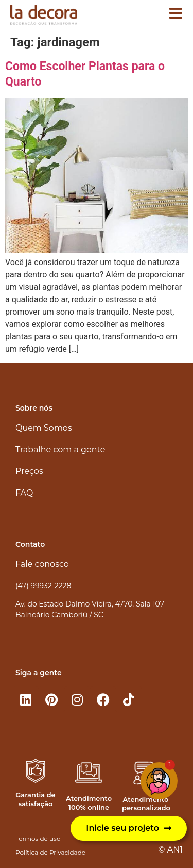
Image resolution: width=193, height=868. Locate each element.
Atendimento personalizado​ (146, 804)
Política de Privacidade (50, 852)
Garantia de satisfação (35, 799)
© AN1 (171, 850)
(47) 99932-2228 (43, 586)
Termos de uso (38, 838)
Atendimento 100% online (89, 803)
